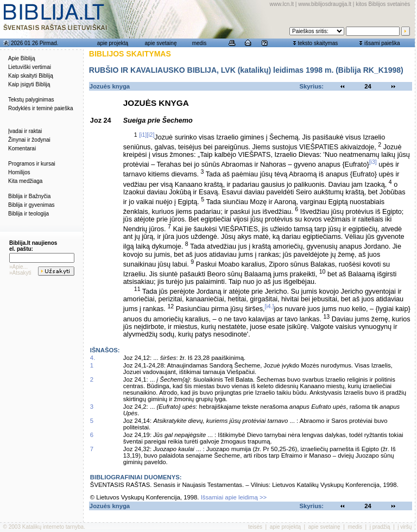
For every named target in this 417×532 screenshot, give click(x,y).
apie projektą (113, 43)
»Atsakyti (20, 273)
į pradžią (380, 527)
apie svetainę (161, 43)
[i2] (150, 135)
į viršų (405, 527)
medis (200, 43)
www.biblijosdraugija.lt (325, 4)
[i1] (143, 135)
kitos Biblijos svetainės (383, 4)
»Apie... (18, 267)
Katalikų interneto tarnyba (53, 527)
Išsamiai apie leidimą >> (234, 497)
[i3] (373, 162)
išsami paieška (382, 43)
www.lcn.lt (282, 4)
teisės (255, 527)
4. (93, 358)
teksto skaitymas (318, 43)
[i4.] (270, 306)
